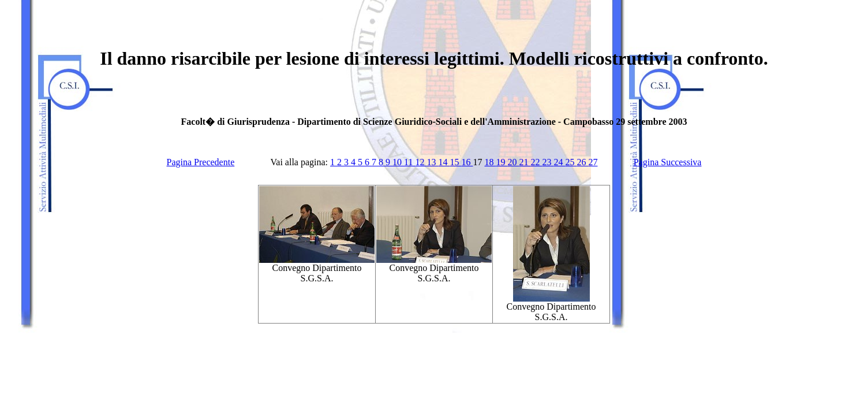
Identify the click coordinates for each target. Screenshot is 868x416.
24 (559, 162)
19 (502, 162)
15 (455, 162)
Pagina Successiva (668, 162)
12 (421, 162)
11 (409, 162)
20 (513, 162)
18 (490, 162)
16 (467, 162)
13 (432, 162)
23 (548, 162)
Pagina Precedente (201, 162)
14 (444, 162)
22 (536, 162)
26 (582, 162)
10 (398, 162)
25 (571, 162)
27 (593, 162)
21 (525, 162)
